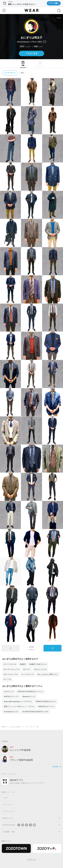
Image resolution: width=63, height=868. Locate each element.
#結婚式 (23, 664)
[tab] (23, 63)
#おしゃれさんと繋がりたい (48, 674)
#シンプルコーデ (28, 674)
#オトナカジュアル (11, 674)
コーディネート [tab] (10, 73)
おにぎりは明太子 (15, 727)
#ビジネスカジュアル (12, 669)
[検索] (59, 11)
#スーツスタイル (10, 664)
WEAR (4, 727)
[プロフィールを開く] (31, 42)
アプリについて (9, 811)
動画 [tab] (22, 73)
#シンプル (7, 679)
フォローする (31, 53)
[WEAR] (31, 10)
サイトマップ (8, 805)
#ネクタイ (27, 669)
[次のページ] (52, 648)
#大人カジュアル (40, 669)
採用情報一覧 (57, 767)
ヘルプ (5, 798)
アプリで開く (54, 3)
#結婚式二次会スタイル (38, 664)
